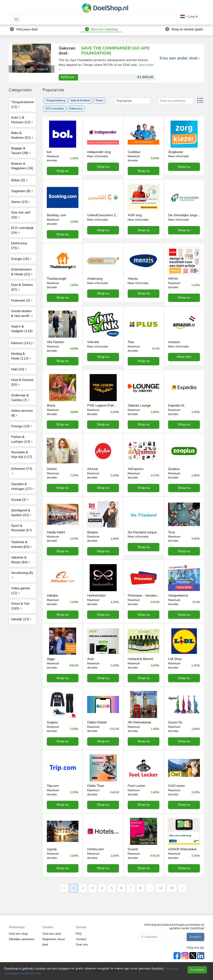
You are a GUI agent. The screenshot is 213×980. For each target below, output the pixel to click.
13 (172, 888)
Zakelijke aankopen (22, 939)
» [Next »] (182, 888)
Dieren (99, 100)
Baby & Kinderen (80, 100)
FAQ (79, 934)
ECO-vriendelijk (55, 109)
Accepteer (197, 970)
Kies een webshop (105, 29)
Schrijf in (195, 937)
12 (161, 888)
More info (184, 357)
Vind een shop (18, 934)
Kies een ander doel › (180, 58)
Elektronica (76, 109)
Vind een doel (52, 934)
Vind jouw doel (27, 29)
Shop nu (63, 171)
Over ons (82, 945)
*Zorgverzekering (56, 100)
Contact (81, 939)
